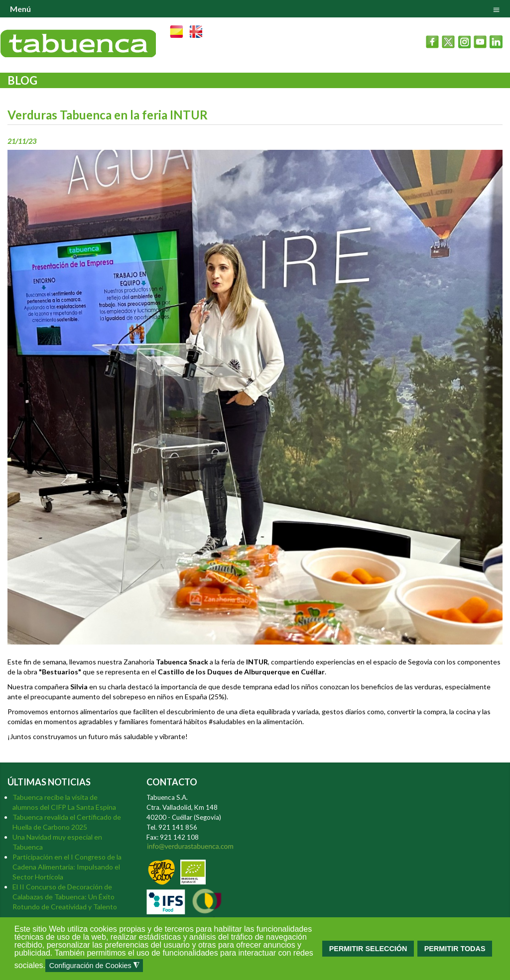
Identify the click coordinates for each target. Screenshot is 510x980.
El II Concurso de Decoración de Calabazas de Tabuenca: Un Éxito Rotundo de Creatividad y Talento (65, 897)
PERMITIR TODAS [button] (455, 949)
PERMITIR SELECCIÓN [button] (368, 949)
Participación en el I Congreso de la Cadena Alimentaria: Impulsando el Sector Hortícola (67, 867)
